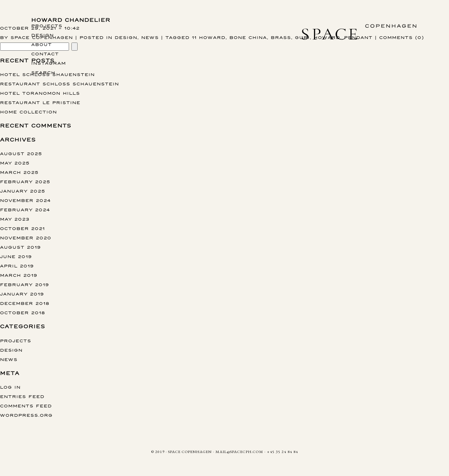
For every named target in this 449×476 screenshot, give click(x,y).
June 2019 (16, 256)
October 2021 (22, 228)
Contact (45, 54)
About (42, 44)
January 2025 (23, 191)
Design (43, 35)
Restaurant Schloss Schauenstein (59, 84)
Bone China (248, 37)
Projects (47, 26)
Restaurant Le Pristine (40, 102)
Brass (281, 37)
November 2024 (25, 200)
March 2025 (19, 172)
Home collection (28, 112)
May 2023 (15, 219)
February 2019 (25, 284)
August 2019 (20, 247)
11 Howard (209, 37)
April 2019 (17, 266)
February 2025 (25, 181)
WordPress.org (26, 415)
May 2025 (15, 163)
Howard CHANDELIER (71, 20)
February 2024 (25, 210)
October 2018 (23, 312)
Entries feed (22, 396)
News (150, 37)
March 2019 (19, 275)
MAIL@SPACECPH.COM (239, 452)
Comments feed (26, 406)
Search (43, 72)
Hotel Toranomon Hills (40, 93)
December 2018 (25, 303)
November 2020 (26, 238)
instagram (49, 63)
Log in (10, 387)
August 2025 (21, 153)
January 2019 (22, 294)
